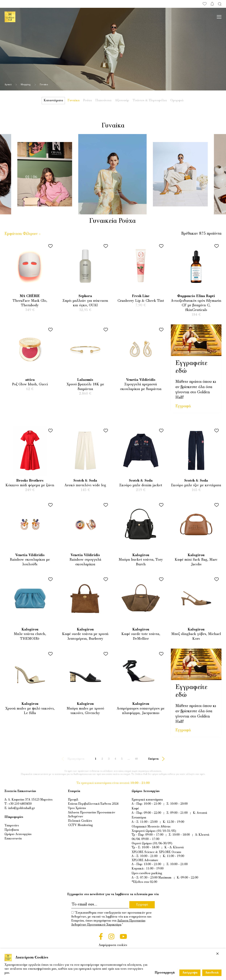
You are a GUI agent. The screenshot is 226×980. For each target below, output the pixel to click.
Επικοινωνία (13, 839)
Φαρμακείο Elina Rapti (196, 296)
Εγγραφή (183, 406)
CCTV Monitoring (80, 825)
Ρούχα (87, 101)
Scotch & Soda (85, 481)
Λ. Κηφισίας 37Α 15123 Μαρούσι (30, 800)
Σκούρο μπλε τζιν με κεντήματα (196, 485)
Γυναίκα (74, 101)
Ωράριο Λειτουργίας (18, 834)
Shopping (26, 85)
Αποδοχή (212, 973)
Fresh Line (141, 296)
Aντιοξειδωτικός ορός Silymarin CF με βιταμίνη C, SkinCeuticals (196, 306)
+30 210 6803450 (20, 804)
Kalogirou (141, 555)
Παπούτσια (103, 101)
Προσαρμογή (165, 973)
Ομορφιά (177, 101)
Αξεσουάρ (122, 101)
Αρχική (8, 85)
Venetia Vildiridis (141, 380)
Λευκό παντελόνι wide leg (85, 485)
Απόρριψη (190, 973)
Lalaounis (85, 380)
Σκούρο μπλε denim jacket (141, 485)
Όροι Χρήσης (77, 808)
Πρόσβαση (12, 830)
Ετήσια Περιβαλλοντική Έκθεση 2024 (93, 804)
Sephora (85, 296)
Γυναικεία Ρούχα (112, 221)
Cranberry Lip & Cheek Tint (141, 301)
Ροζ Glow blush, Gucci (30, 385)
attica (30, 380)
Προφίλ (73, 800)
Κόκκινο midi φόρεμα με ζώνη (30, 485)
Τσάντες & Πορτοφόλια (150, 101)
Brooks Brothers (30, 481)
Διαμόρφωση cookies (113, 945)
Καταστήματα (53, 101)
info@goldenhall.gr (21, 808)
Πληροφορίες (14, 817)
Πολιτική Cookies (80, 821)
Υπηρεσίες (12, 826)
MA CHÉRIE (30, 296)
